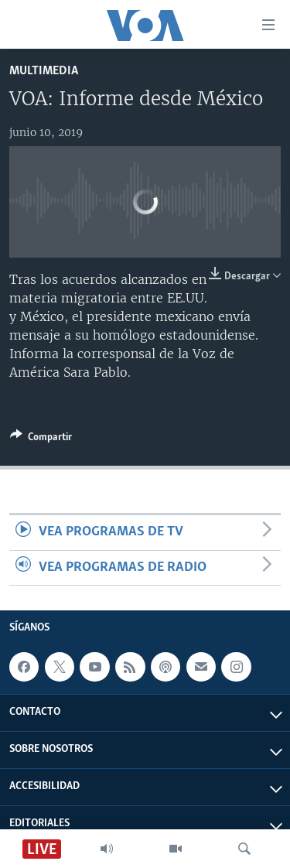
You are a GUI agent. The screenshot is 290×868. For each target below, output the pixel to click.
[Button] (41, 439)
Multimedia (44, 71)
